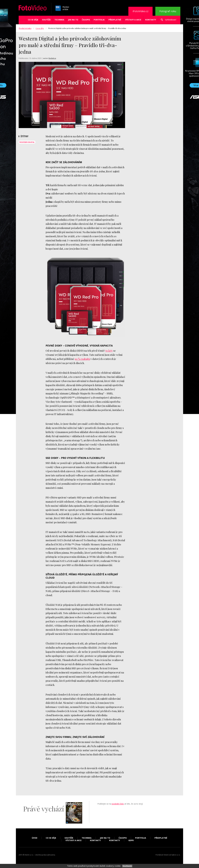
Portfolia (99, 20)
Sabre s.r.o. (176, 855)
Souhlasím (127, 866)
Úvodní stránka (25, 28)
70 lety (109, 351)
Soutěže (46, 20)
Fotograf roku (168, 11)
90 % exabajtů (82, 359)
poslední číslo (118, 804)
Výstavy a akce (133, 20)
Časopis (86, 20)
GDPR (131, 840)
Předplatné (115, 20)
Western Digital (27, 142)
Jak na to (73, 20)
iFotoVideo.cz (140, 11)
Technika (59, 20)
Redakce (52, 58)
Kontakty (151, 20)
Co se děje (33, 20)
